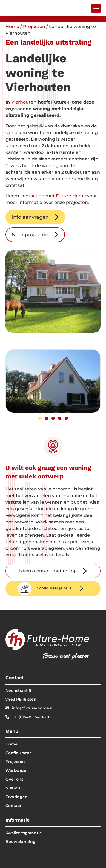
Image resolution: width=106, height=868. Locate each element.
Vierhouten (24, 102)
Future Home (71, 196)
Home (12, 27)
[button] (96, 8)
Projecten (34, 27)
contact (29, 196)
